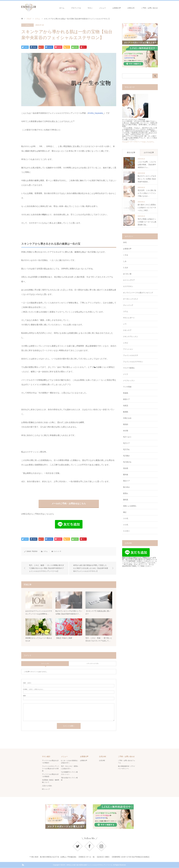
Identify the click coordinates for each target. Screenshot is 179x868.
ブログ (29, 19)
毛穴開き (126, 456)
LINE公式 (131, 8)
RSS (23, 865)
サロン (90, 8)
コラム (28, 25)
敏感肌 (126, 412)
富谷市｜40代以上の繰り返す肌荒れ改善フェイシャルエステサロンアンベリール (87, 865)
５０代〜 (126, 531)
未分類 (126, 431)
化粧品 (126, 406)
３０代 (126, 518)
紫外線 (126, 475)
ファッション (128, 349)
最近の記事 (131, 152)
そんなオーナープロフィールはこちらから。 (139, 142)
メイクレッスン (129, 380)
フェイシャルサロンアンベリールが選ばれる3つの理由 (51, 769)
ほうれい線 (127, 274)
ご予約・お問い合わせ (149, 8)
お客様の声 (117, 8)
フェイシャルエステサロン (133, 362)
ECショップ (46, 789)
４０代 (126, 525)
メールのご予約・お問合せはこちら (69, 504)
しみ (125, 261)
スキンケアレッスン (131, 337)
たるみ (126, 268)
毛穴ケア (126, 443)
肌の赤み (126, 487)
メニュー (103, 8)
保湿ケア (126, 399)
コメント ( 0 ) (45, 664)
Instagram (101, 846)
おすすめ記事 (149, 152)
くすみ (126, 255)
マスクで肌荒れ (129, 368)
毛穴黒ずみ (127, 462)
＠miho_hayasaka (95, 113)
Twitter (78, 846)
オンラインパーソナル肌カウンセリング (138, 293)
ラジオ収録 (127, 387)
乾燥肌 (126, 393)
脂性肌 (126, 500)
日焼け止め (127, 418)
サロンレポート (129, 318)
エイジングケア (129, 280)
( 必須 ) (27, 683)
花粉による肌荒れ (130, 506)
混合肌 (126, 468)
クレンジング (128, 305)
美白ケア (126, 481)
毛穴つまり (127, 437)
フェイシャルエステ (131, 355)
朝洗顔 (126, 424)
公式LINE (102, 761)
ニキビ (126, 343)
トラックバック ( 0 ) (92, 664)
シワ (125, 324)
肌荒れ (126, 493)
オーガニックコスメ (131, 299)
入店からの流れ (47, 786)
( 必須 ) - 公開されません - (34, 689)
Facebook (89, 846)
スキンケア (127, 330)
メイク (126, 374)
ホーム (62, 8)
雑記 (125, 512)
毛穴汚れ (126, 449)
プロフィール (76, 8)
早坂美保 (35, 551)
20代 (125, 242)
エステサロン (128, 286)
